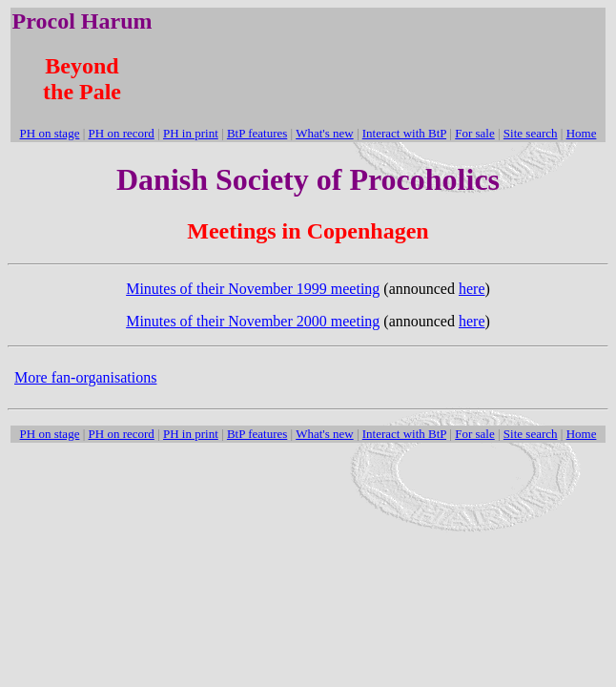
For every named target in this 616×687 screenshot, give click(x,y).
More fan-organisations (85, 377)
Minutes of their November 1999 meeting (253, 289)
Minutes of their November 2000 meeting (253, 321)
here (472, 289)
